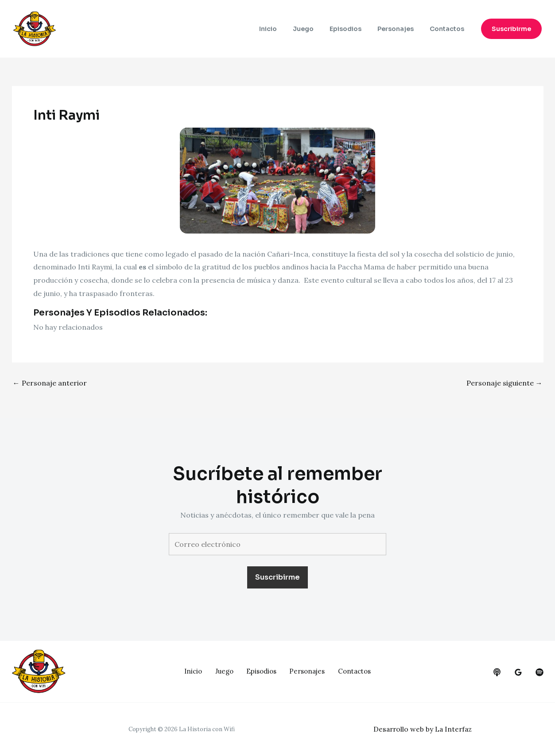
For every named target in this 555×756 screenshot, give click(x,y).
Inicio (284, 29)
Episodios (354, 29)
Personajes (401, 29)
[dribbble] (539, 672)
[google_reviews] (518, 672)
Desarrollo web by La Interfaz (424, 729)
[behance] (497, 672)
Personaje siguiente (505, 383)
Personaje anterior (50, 383)
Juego (316, 29)
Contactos (449, 29)
